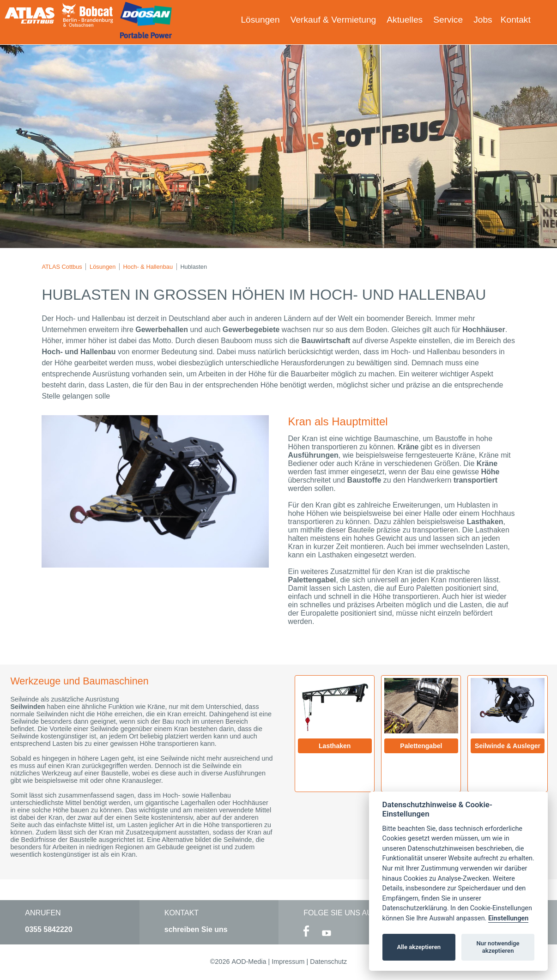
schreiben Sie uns (196, 929)
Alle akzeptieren (419, 947)
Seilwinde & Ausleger (508, 746)
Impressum (288, 962)
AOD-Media (249, 962)
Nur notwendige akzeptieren (498, 947)
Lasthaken (335, 746)
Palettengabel (421, 746)
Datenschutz (328, 962)
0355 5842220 (48, 929)
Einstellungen (508, 918)
